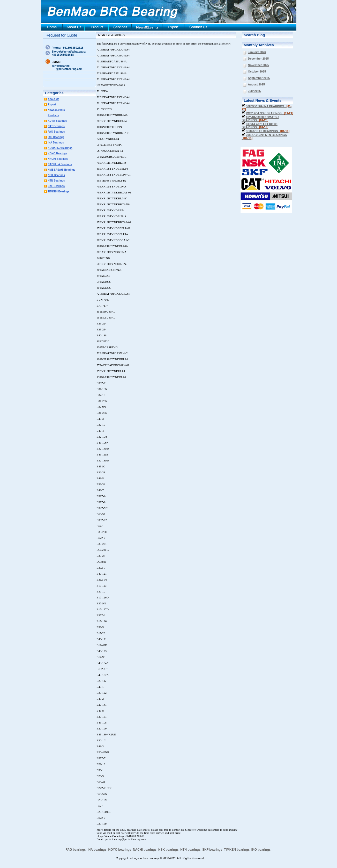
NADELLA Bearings (60, 164)
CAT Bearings (56, 126)
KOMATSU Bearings (60, 148)
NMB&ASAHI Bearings (62, 170)
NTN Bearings (56, 181)
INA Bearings (56, 143)
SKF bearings (212, 850)
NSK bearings (168, 850)
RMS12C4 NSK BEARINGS (270, 113)
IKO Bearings (56, 137)
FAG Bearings (56, 132)
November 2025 (259, 65)
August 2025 (256, 84)
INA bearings (97, 850)
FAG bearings (76, 850)
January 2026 (257, 52)
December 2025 (259, 59)
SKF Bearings (56, 186)
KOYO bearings (120, 850)
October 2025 (257, 71)
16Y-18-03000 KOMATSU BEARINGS (260, 119)
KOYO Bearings (58, 153)
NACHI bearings (145, 850)
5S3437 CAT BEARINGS (268, 131)
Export (52, 104)
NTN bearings (190, 850)
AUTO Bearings (57, 121)
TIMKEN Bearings (59, 191)
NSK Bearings (57, 175)
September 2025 (259, 78)
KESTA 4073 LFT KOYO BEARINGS (260, 126)
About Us (54, 99)
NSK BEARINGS (112, 35)
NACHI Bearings (58, 159)
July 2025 (254, 91)
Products (53, 115)
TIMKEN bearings (237, 850)
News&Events (56, 110)
